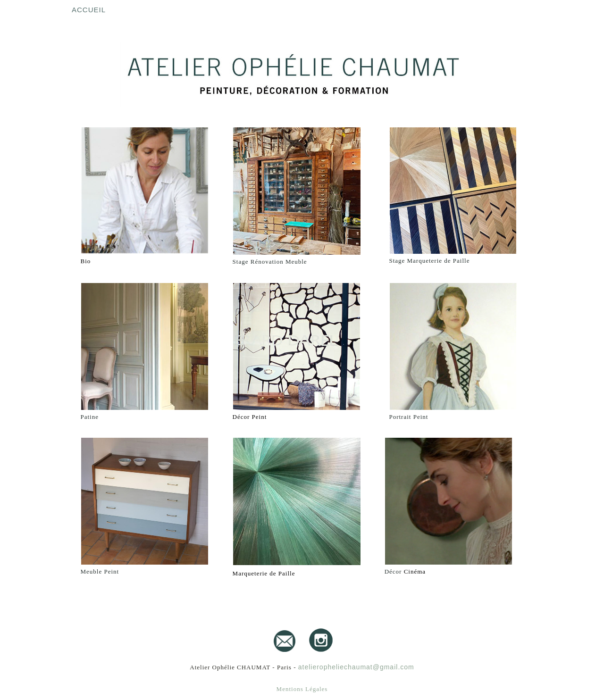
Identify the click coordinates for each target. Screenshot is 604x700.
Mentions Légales (302, 689)
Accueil (89, 10)
